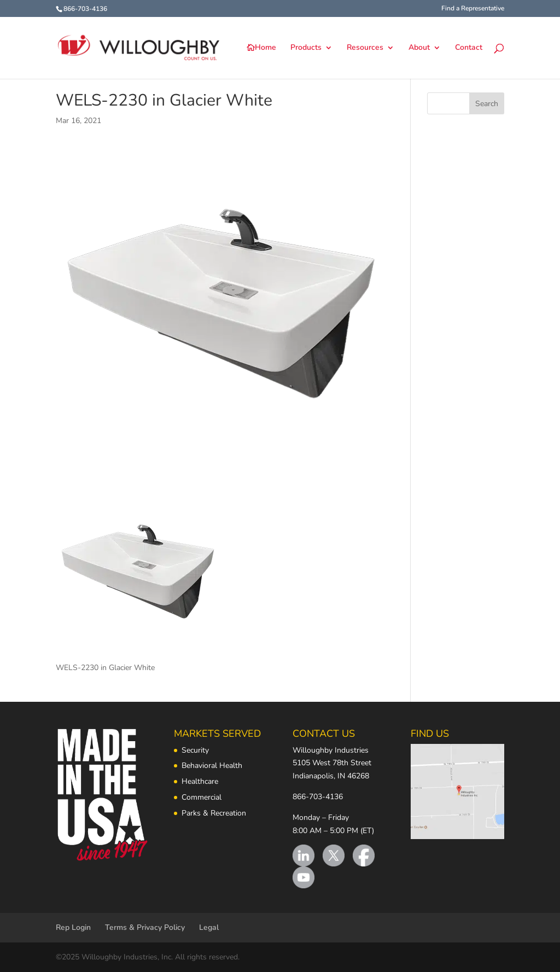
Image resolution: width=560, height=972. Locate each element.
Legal (209, 927)
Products (306, 48)
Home (266, 48)
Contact (469, 48)
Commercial (202, 797)
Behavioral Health (212, 766)
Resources (365, 48)
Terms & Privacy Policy (145, 927)
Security (195, 750)
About (419, 48)
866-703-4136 (318, 797)
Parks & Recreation (214, 813)
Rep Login (73, 927)
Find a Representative (473, 9)
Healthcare (200, 781)
